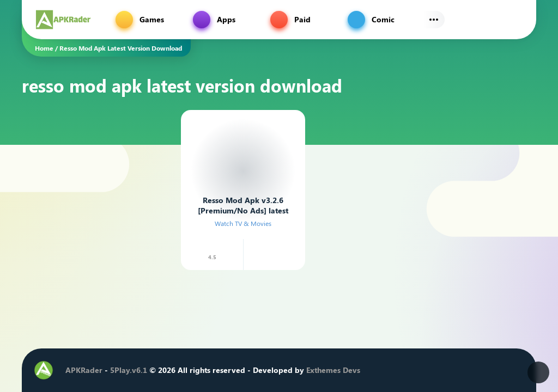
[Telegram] (484, 370)
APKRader (84, 370)
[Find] (517, 20)
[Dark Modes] (538, 372)
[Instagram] (452, 370)
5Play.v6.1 (129, 370)
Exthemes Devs (333, 370)
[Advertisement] (95, 174)
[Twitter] (435, 370)
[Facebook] (419, 370)
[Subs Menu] (434, 20)
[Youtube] (468, 370)
